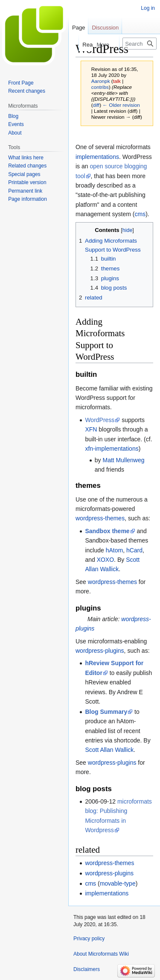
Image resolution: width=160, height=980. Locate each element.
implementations (97, 157)
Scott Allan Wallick (109, 750)
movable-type (118, 883)
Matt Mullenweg (123, 460)
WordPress (100, 420)
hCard (134, 550)
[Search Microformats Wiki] (140, 44)
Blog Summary (106, 712)
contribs (100, 87)
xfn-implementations (112, 449)
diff (96, 105)
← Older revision (121, 105)
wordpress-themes (100, 518)
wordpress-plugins (100, 651)
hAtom (114, 550)
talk (117, 81)
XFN (91, 429)
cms (140, 214)
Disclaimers (87, 969)
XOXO (105, 560)
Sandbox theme (107, 531)
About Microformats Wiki (101, 954)
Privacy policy (89, 939)
